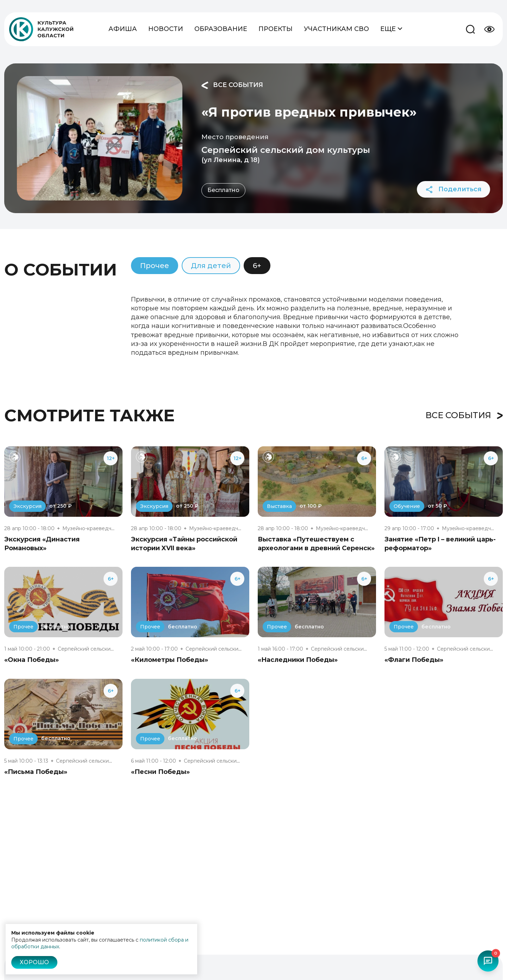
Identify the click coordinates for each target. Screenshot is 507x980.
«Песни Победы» (160, 772)
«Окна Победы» (32, 660)
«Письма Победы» (36, 772)
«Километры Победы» (170, 660)
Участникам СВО (336, 29)
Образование (221, 29)
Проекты (276, 29)
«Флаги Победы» (414, 660)
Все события (232, 85)
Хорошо (34, 962)
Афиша (123, 29)
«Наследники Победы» (298, 660)
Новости (166, 29)
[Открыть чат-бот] (488, 961)
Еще (391, 28)
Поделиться (453, 189)
